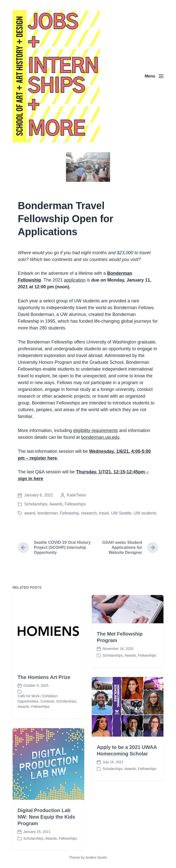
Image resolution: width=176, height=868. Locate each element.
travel (104, 513)
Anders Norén (96, 857)
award (30, 513)
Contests (47, 723)
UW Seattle (121, 513)
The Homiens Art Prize (44, 699)
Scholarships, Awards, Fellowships (55, 504)
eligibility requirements (96, 430)
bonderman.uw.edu (100, 437)
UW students (145, 513)
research (89, 513)
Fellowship (69, 513)
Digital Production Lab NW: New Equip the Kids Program (46, 838)
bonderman (48, 513)
